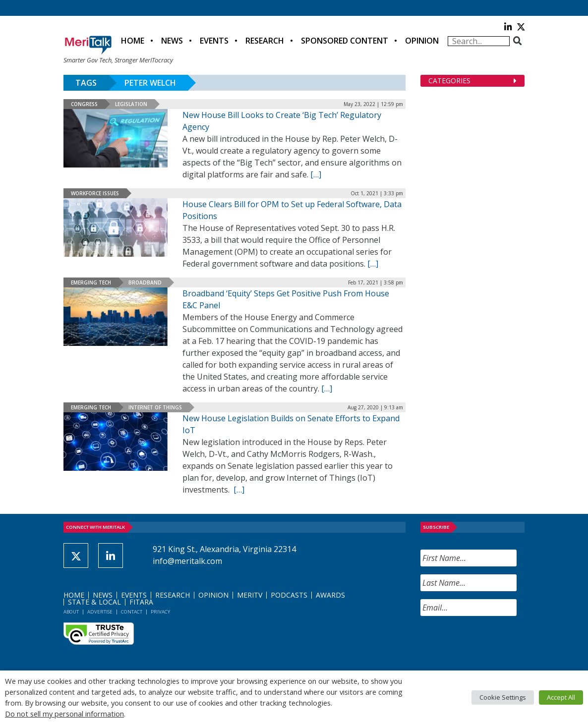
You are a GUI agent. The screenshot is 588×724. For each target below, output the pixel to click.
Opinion (422, 41)
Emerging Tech (91, 282)
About (71, 612)
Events (214, 41)
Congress (84, 104)
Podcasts (289, 595)
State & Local (94, 602)
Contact (132, 612)
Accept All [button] (561, 697)
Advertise (100, 612)
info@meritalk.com (187, 561)
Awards (330, 595)
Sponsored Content (345, 41)
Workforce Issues (95, 193)
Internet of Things (155, 407)
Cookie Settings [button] (503, 697)
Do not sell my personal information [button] (64, 714)
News (172, 41)
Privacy (160, 612)
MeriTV (250, 595)
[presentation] (496, 643)
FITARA (141, 602)
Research (265, 41)
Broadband (145, 282)
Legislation (131, 104)
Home (133, 41)
